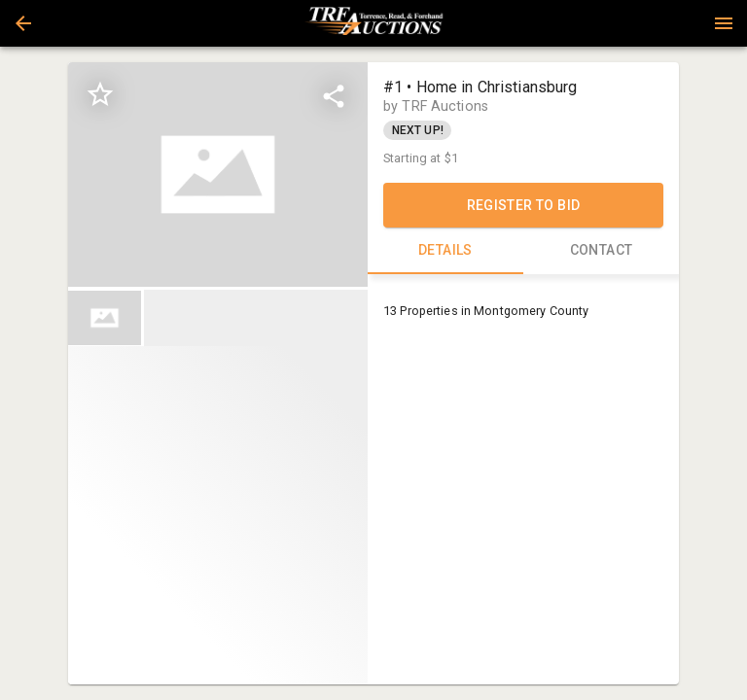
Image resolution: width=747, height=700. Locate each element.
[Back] (23, 23)
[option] (218, 175)
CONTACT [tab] (601, 251)
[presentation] (373, 23)
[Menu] (724, 23)
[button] (23, 23)
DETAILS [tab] (445, 251)
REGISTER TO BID (523, 205)
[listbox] (218, 175)
